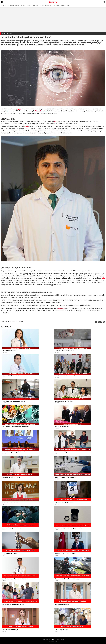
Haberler (6, 34)
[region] (53, 19)
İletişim (63, 639)
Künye (47, 639)
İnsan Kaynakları (52, 639)
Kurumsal (58, 639)
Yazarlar (43, 639)
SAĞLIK (11, 34)
